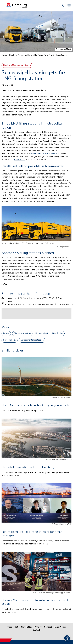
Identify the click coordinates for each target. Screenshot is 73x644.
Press (9, 627)
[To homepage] (14, 5)
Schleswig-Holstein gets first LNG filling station (46, 55)
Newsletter (27, 627)
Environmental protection (32, 340)
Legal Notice (60, 627)
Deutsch (36, 630)
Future (6, 333)
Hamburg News (16, 55)
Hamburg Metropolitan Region (17, 65)
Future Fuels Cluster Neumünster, (45, 154)
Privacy (38, 627)
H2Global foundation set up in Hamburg (28, 467)
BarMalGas (19, 160)
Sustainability (10, 340)
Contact (48, 627)
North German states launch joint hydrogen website (36, 405)
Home (4, 55)
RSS (17, 627)
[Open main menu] (69, 5)
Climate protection (22, 333)
